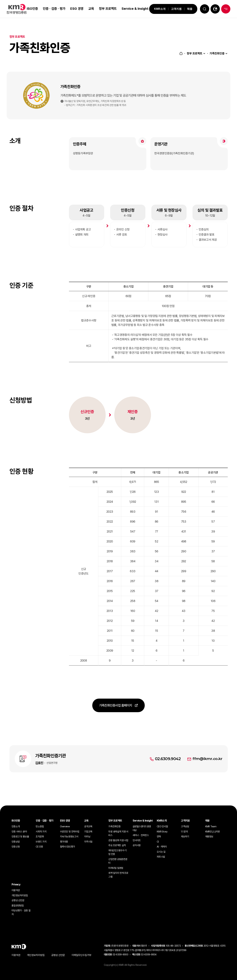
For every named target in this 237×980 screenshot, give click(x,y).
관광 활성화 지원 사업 (118, 840)
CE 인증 (39, 847)
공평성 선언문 (18, 900)
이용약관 (16, 890)
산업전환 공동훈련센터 (118, 861)
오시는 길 (161, 852)
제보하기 (185, 837)
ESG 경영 (73, 9)
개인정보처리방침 (20, 895)
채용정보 (209, 837)
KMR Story (162, 832)
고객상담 (185, 826)
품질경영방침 (18, 906)
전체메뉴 (225, 9)
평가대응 (64, 842)
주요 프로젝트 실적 (117, 845)
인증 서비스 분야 (19, 832)
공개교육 (88, 826)
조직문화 (40, 837)
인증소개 (16, 826)
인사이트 (137, 840)
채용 (188, 9)
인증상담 (16, 842)
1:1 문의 (184, 832)
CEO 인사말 (162, 826)
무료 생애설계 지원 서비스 (118, 834)
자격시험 (88, 842)
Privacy (16, 884)
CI (158, 842)
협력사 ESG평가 (68, 847)
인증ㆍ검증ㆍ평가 (54, 9)
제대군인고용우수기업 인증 (118, 852)
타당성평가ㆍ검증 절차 (21, 912)
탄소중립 (40, 826)
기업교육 (88, 832)
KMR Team (211, 826)
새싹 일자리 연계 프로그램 (118, 875)
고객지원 (174, 9)
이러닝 (87, 837)
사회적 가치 (41, 832)
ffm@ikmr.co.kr (207, 768)
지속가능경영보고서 (69, 837)
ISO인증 (32, 9)
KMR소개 (158, 9)
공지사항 (137, 845)
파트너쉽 (161, 857)
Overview (65, 826)
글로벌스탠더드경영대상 (142, 828)
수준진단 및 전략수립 (70, 832)
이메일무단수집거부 (81, 955)
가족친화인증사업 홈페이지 (115, 715)
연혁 (159, 837)
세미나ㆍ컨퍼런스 (141, 835)
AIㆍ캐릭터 (162, 847)
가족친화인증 (216, 53)
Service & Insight (128, 9)
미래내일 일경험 (116, 868)
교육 (91, 9)
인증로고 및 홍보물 (20, 837)
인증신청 (16, 847)
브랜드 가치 (41, 842)
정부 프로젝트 (104, 9)
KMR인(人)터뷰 (213, 832)
